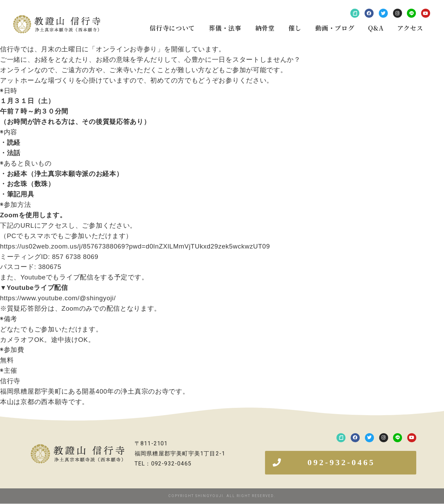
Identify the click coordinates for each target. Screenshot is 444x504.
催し (295, 28)
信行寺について (172, 28)
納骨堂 (265, 28)
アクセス (410, 28)
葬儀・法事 (225, 28)
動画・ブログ (335, 28)
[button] (341, 463)
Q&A (376, 28)
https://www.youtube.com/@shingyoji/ (58, 298)
